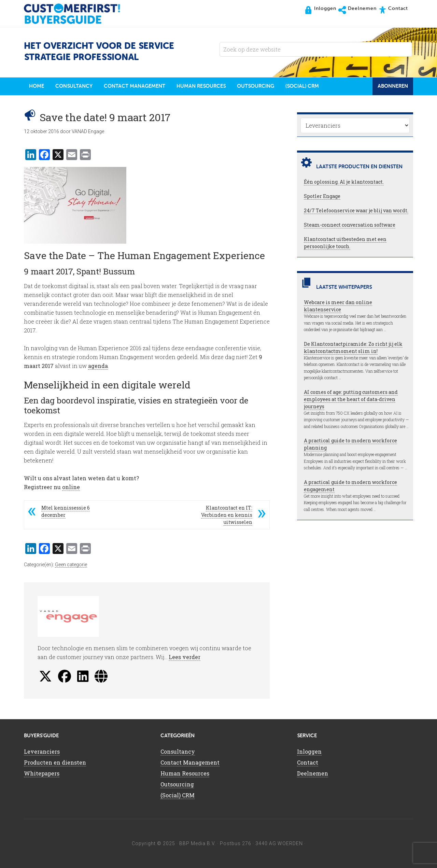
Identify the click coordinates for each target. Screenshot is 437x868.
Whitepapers (42, 773)
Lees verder (185, 657)
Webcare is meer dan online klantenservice (338, 306)
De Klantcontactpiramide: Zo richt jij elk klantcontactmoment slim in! (353, 347)
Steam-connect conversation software (350, 225)
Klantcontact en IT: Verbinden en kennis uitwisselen (227, 515)
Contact (308, 762)
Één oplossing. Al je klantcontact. (344, 182)
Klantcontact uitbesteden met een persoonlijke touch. (345, 243)
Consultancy (178, 751)
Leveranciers (42, 751)
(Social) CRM (178, 795)
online (71, 487)
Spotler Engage (322, 196)
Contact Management (190, 762)
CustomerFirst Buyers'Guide (79, 14)
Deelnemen (313, 773)
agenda (98, 366)
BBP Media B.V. (198, 843)
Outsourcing (177, 784)
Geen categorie (71, 565)
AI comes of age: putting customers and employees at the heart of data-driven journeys (351, 399)
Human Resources (185, 773)
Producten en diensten (55, 762)
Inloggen (309, 751)
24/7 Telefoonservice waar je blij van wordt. (356, 210)
